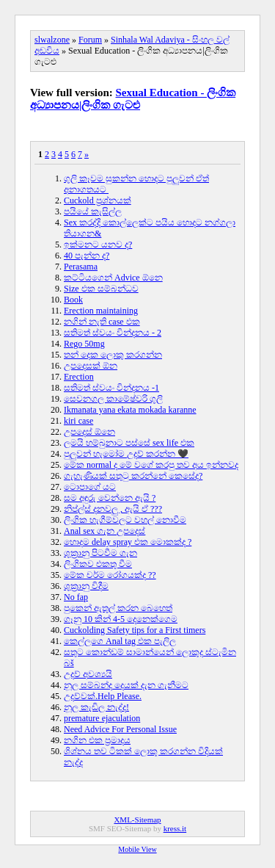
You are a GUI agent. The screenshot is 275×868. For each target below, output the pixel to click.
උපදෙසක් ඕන (91, 366)
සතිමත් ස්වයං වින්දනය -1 (111, 388)
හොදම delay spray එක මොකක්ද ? (128, 542)
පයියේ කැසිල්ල (93, 211)
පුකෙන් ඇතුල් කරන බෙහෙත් (118, 608)
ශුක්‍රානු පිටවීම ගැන (100, 553)
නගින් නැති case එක (102, 322)
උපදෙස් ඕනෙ (89, 432)
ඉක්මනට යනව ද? (98, 245)
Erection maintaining (101, 311)
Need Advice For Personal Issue (120, 729)
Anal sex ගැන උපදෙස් (104, 531)
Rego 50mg (84, 344)
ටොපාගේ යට (90, 487)
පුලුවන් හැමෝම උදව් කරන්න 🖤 (126, 454)
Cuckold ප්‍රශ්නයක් (98, 200)
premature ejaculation (102, 718)
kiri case (78, 421)
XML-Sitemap (137, 820)
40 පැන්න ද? (87, 256)
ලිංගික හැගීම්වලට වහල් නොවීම (125, 520)
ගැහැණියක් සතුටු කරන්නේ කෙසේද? (133, 476)
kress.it (175, 828)
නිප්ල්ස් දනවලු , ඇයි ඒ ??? (113, 509)
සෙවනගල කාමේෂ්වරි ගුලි (113, 399)
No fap (76, 597)
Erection (79, 377)
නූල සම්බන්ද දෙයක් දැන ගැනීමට (126, 685)
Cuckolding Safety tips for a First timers (135, 630)
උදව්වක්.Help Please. (103, 696)
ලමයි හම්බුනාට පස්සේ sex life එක (129, 443)
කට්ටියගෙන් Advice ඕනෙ (113, 278)
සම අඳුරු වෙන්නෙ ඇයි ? (110, 498)
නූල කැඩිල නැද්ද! (96, 707)
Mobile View (137, 849)
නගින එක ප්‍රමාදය (97, 740)
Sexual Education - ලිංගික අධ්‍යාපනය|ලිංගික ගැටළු (133, 99)
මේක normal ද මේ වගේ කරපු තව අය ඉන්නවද (151, 465)
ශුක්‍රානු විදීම (86, 586)
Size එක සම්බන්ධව (101, 289)
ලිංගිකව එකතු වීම (98, 564)
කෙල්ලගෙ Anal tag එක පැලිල (120, 641)
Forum (90, 40)
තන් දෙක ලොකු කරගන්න (113, 355)
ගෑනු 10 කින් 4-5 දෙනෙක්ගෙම (121, 619)
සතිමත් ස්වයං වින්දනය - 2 (113, 333)
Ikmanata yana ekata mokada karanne (130, 410)
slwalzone (52, 40)
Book (73, 300)
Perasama (81, 267)
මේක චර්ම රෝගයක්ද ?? (110, 575)
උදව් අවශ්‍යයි (88, 674)
